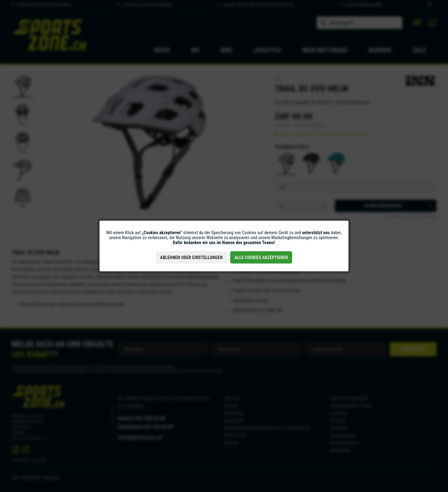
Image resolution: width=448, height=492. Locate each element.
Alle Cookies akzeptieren (261, 258)
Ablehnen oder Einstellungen (191, 258)
